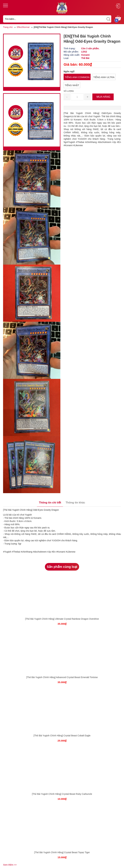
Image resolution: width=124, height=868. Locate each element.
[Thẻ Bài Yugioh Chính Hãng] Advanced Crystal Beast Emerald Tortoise (62, 677)
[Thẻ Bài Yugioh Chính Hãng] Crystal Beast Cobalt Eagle (62, 736)
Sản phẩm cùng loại (62, 567)
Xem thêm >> (10, 865)
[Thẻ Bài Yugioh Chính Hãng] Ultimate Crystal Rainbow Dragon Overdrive (62, 619)
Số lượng (69, 91)
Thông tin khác (75, 503)
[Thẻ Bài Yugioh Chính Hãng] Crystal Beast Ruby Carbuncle (62, 794)
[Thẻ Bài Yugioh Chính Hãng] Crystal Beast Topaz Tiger (62, 852)
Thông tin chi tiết (50, 503)
